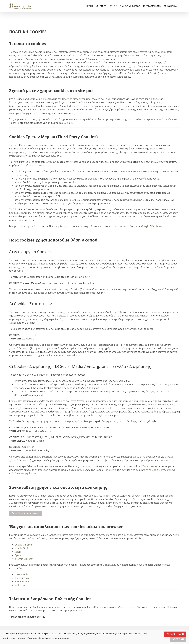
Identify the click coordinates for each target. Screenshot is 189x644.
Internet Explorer (24, 559)
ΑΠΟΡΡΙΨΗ (178, 639)
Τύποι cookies (149, 466)
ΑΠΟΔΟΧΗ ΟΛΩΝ (175, 634)
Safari (18, 552)
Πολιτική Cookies (66, 634)
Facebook (157, 226)
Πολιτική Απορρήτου (74, 99)
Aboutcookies (22, 581)
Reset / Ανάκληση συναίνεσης (26, 513)
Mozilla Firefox (22, 548)
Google (145, 226)
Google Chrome (23, 545)
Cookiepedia (21, 574)
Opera (18, 555)
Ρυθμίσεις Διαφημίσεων (22, 473)
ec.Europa (21, 585)
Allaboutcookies (23, 578)
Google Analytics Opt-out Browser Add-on (57, 355)
